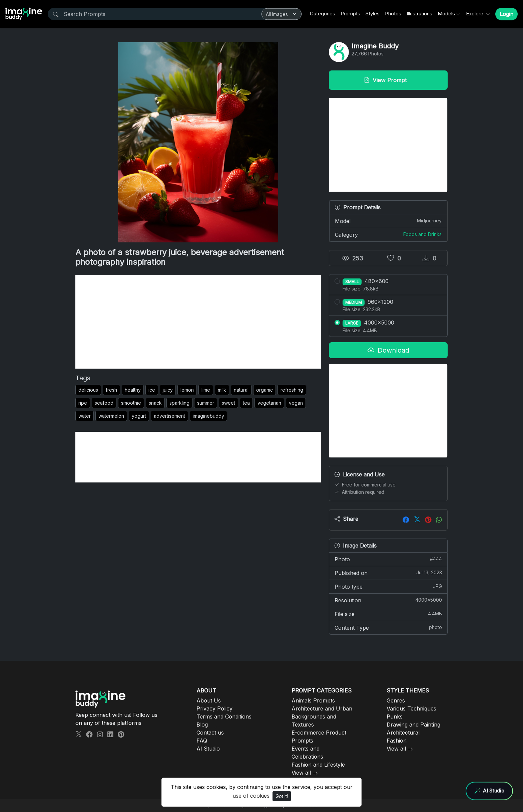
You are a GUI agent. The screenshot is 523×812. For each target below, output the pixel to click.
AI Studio (208, 749)
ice (152, 390)
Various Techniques (411, 708)
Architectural (403, 733)
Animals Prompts (313, 700)
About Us (209, 700)
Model (388, 221)
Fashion (397, 741)
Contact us (210, 733)
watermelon (111, 416)
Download (388, 350)
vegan (296, 403)
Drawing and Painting (413, 725)
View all (301, 773)
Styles (373, 14)
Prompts (350, 14)
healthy (133, 390)
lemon (187, 390)
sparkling (179, 403)
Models (446, 14)
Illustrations (419, 14)
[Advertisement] (198, 322)
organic (265, 390)
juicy (168, 390)
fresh (111, 390)
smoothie (131, 403)
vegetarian (269, 403)
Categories (323, 14)
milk (222, 390)
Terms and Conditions (224, 717)
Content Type (388, 627)
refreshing (292, 390)
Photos (393, 14)
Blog (202, 725)
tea (246, 403)
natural (241, 390)
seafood (104, 403)
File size (388, 614)
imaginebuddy (208, 416)
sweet (228, 403)
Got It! (282, 796)
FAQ (202, 741)
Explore (475, 14)
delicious (88, 390)
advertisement (169, 416)
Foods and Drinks (422, 234)
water (85, 416)
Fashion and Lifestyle (318, 765)
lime (206, 390)
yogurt (139, 416)
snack (155, 403)
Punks (395, 717)
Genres (396, 700)
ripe (83, 403)
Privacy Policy (214, 708)
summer (206, 403)
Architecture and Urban (322, 708)
